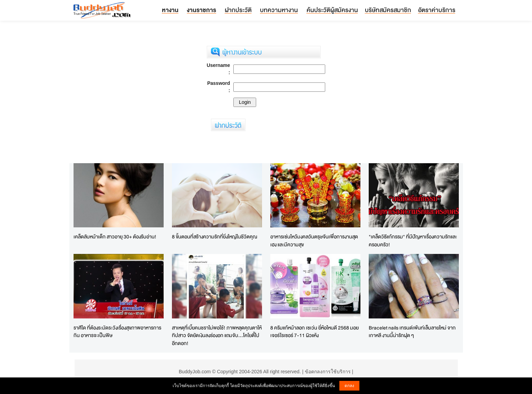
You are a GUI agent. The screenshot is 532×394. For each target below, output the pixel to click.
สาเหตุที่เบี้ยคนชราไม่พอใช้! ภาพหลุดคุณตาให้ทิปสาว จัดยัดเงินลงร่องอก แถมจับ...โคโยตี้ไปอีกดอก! (217, 335)
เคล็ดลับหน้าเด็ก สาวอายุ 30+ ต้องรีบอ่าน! (115, 237)
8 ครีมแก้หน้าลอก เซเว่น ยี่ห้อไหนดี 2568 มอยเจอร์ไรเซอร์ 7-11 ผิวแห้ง (315, 332)
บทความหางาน (279, 10)
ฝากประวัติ (238, 10)
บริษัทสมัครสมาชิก (388, 10)
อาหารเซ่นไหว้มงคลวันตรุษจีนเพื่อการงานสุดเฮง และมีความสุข (314, 240)
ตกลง (349, 386)
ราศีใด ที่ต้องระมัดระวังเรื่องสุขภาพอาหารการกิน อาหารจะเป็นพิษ (117, 332)
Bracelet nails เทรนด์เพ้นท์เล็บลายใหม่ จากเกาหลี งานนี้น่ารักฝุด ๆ (412, 332)
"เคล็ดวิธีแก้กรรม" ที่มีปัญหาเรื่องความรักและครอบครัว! (413, 240)
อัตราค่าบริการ (437, 10)
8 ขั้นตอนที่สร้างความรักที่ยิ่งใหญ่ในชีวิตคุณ (215, 237)
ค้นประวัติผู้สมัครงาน (332, 10)
